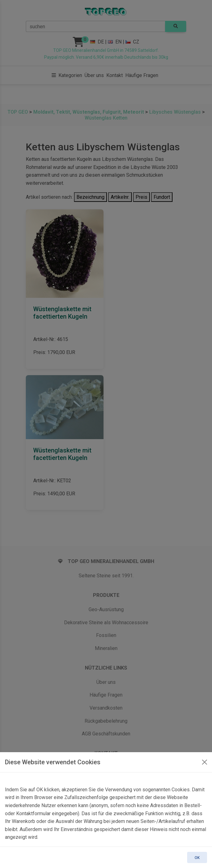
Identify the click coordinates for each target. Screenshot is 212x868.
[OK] (205, 762)
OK (197, 858)
